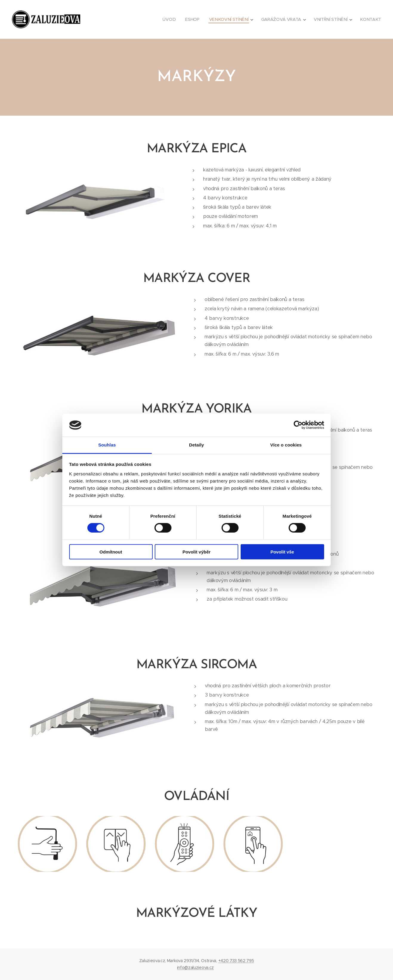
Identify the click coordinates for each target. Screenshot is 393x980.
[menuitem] (171, 19)
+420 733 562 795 (236, 961)
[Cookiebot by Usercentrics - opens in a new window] (298, 425)
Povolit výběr (196, 552)
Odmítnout (111, 552)
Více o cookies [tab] (286, 445)
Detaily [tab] (196, 445)
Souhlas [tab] (107, 445)
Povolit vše (282, 552)
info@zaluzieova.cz (195, 967)
